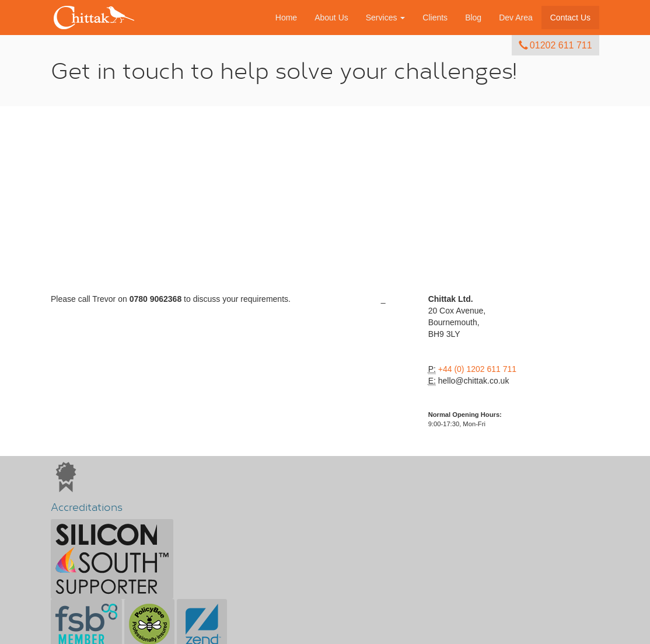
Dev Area (516, 18)
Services (386, 18)
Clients (435, 18)
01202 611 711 (555, 45)
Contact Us (570, 18)
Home (286, 18)
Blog (473, 18)
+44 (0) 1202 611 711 (477, 369)
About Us (331, 18)
